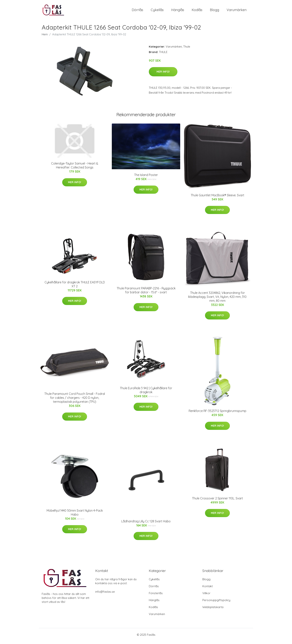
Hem (45, 37)
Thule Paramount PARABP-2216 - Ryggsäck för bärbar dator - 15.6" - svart (146, 293)
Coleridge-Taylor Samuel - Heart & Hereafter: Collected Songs (75, 168)
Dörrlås (137, 11)
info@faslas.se (105, 594)
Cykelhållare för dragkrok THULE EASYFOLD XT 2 (75, 287)
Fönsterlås (156, 596)
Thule (187, 49)
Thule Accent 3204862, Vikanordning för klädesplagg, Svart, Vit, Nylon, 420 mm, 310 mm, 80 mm (217, 299)
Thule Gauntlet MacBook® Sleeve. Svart (217, 198)
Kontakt (208, 589)
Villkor (206, 596)
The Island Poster (146, 177)
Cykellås (157, 11)
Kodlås (197, 11)
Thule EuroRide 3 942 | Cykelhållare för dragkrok (146, 393)
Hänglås (178, 11)
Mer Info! (163, 74)
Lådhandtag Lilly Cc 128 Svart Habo (146, 524)
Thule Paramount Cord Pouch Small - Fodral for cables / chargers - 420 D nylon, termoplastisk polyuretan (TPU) (75, 400)
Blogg (214, 11)
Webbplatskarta (213, 610)
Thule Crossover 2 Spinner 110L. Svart (217, 501)
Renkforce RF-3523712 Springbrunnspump (217, 413)
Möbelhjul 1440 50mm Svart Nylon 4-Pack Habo (75, 515)
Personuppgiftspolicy (216, 603)
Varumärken (237, 11)
